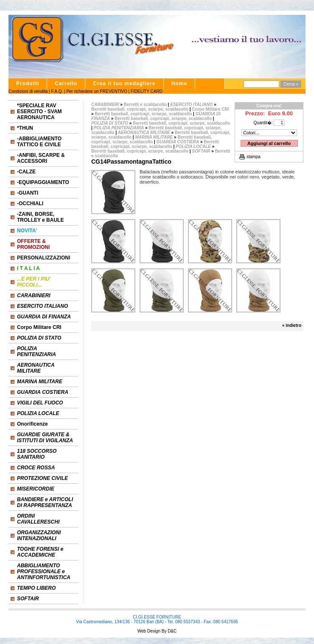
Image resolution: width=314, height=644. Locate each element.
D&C (171, 631)
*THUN (25, 128)
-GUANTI (28, 193)
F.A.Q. (57, 91)
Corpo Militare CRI (39, 327)
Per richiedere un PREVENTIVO (97, 91)
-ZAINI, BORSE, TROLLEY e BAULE (40, 217)
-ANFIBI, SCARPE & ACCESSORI (41, 158)
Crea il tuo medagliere (124, 84)
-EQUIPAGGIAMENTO (43, 182)
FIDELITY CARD (147, 91)
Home (179, 84)
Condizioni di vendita (28, 91)
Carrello (66, 84)
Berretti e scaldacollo (145, 105)
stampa (254, 157)
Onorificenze (32, 424)
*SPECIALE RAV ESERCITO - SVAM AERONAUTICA (39, 112)
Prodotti (28, 84)
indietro (293, 325)
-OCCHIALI (30, 204)
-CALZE (26, 172)
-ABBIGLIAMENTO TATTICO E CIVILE (39, 142)
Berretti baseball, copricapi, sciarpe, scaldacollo (140, 109)
